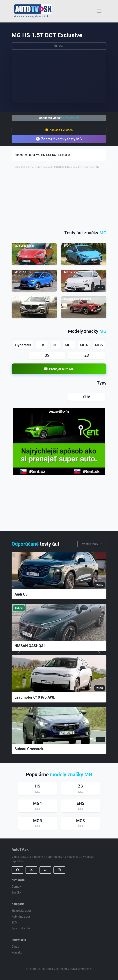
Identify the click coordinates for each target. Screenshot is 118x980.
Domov (16, 887)
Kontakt (17, 952)
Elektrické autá (21, 911)
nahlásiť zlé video (59, 130)
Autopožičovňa (59, 412)
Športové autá (21, 928)
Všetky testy (92, 544)
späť (59, 46)
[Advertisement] (66, 197)
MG (56, 167)
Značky (16, 892)
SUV (97, 167)
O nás (15, 947)
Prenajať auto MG (59, 369)
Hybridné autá (21, 917)
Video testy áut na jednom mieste (32, 16)
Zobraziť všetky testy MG (59, 139)
